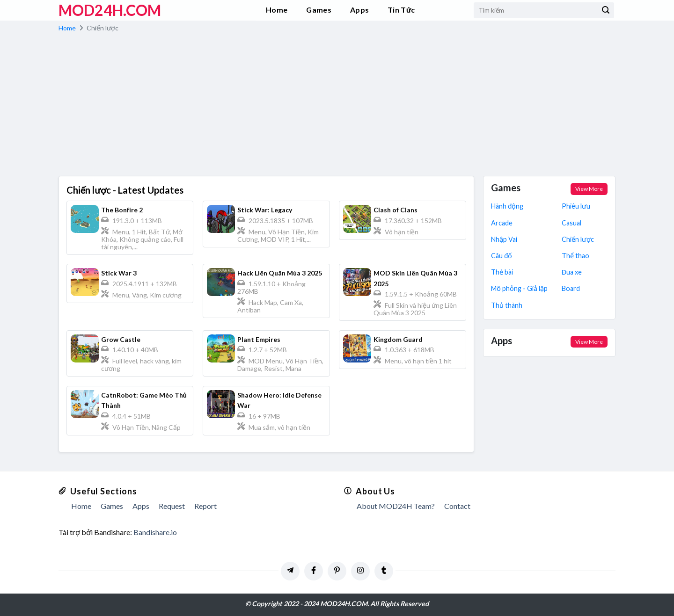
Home (277, 10)
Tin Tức (401, 10)
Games (319, 10)
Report (205, 506)
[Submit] (606, 10)
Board (571, 288)
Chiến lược (578, 239)
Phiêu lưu (576, 206)
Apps (359, 10)
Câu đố (502, 256)
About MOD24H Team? (396, 506)
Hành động (507, 206)
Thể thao (575, 256)
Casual (571, 223)
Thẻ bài (502, 272)
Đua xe (572, 272)
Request (172, 506)
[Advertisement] (337, 106)
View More (589, 189)
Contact (457, 506)
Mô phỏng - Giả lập (519, 288)
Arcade (502, 223)
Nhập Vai (504, 239)
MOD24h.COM (110, 10)
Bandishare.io (155, 532)
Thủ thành (507, 305)
